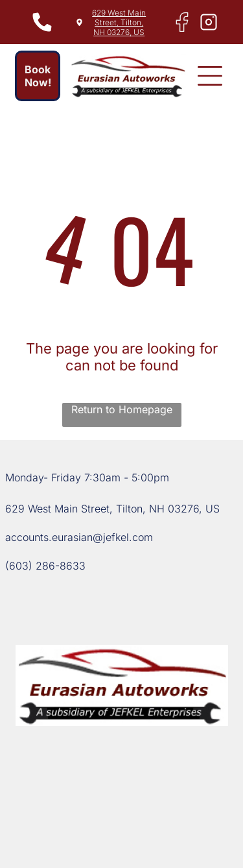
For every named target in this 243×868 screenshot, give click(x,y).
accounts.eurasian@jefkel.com (79, 537)
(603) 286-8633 (45, 566)
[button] (210, 76)
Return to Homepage (122, 409)
